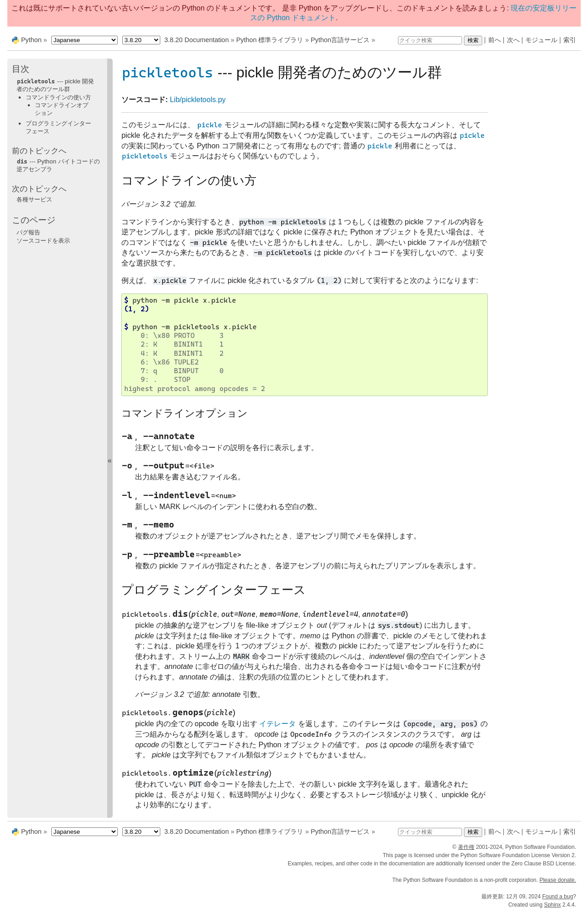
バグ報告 (28, 232)
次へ (513, 40)
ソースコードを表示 (43, 241)
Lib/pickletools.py (198, 100)
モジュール (541, 40)
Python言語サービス (340, 40)
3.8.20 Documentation (197, 40)
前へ (495, 40)
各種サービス (34, 199)
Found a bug (558, 897)
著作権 (466, 847)
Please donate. (558, 880)
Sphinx (553, 905)
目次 (21, 69)
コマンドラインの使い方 (58, 97)
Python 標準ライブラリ (270, 40)
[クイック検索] (430, 40)
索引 (570, 40)
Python (31, 40)
